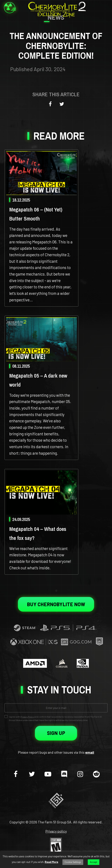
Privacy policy (56, 831)
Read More (51, 862)
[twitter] (32, 774)
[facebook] (16, 774)
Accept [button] (94, 862)
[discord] (64, 774)
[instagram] (80, 774)
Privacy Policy (27, 717)
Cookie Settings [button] (73, 862)
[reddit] (96, 774)
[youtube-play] (48, 774)
